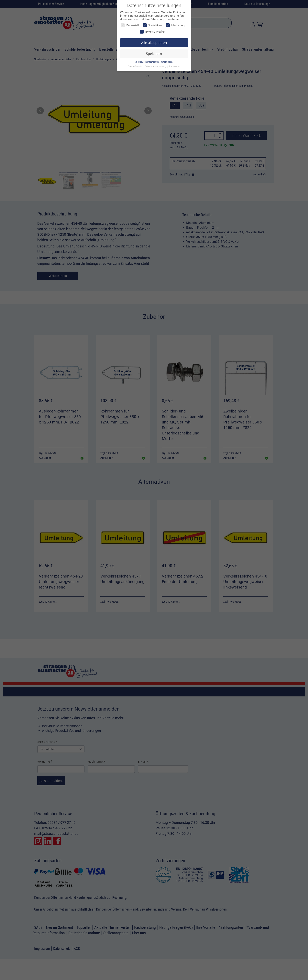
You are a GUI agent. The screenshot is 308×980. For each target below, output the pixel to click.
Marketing (175, 25)
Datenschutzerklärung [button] (156, 66)
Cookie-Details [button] (135, 66)
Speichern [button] (154, 54)
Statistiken (152, 25)
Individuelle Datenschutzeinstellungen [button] (154, 62)
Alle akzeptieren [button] (154, 43)
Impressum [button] (175, 66)
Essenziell (130, 25)
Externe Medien (153, 31)
